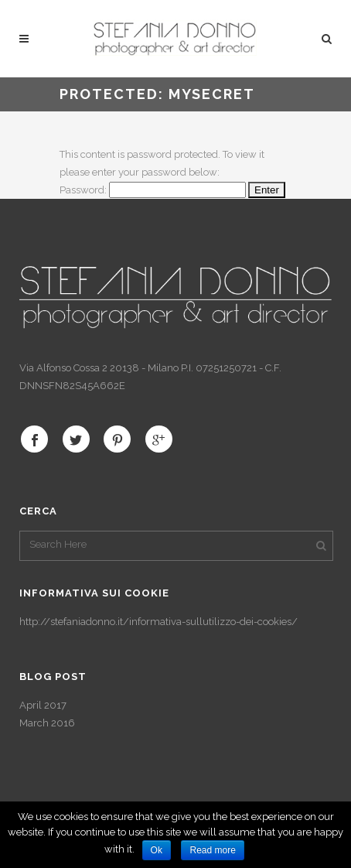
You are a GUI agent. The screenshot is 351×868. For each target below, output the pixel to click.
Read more (212, 850)
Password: (153, 190)
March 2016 (47, 723)
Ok (157, 850)
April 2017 (43, 705)
